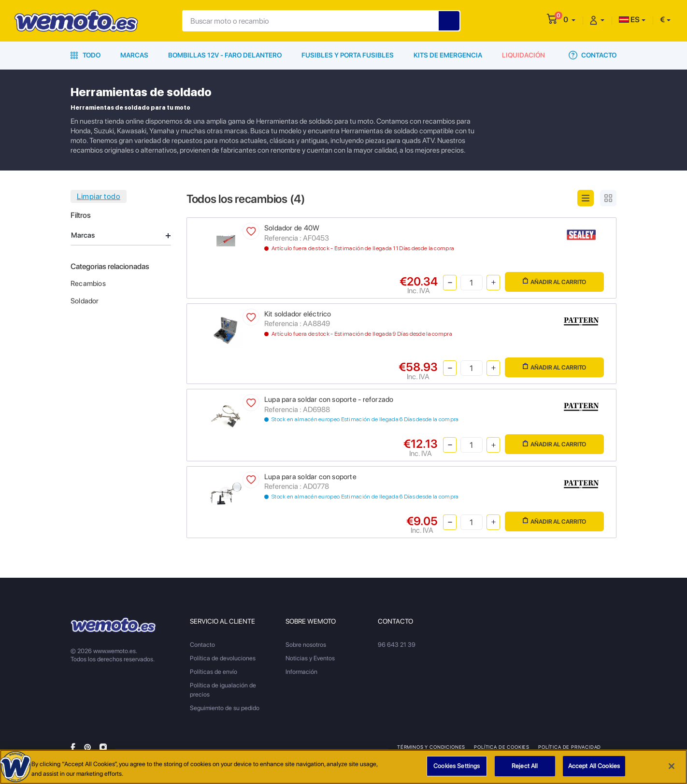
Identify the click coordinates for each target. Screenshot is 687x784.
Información (301, 672)
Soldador (85, 301)
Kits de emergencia (448, 55)
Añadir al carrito (554, 281)
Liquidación (523, 55)
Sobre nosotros (306, 645)
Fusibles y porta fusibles (348, 55)
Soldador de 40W (292, 228)
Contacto (593, 55)
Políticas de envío (214, 672)
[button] (569, 20)
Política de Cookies (502, 747)
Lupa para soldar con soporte (310, 477)
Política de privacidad (570, 747)
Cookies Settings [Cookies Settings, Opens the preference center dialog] (457, 770)
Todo (86, 55)
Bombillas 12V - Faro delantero (225, 55)
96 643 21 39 (397, 645)
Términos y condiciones (431, 747)
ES (629, 20)
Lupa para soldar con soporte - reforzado (329, 399)
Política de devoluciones (223, 658)
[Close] (672, 770)
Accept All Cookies (594, 770)
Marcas (134, 55)
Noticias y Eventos (310, 658)
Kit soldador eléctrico (298, 314)
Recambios (88, 284)
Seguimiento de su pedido (225, 708)
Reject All (525, 770)
